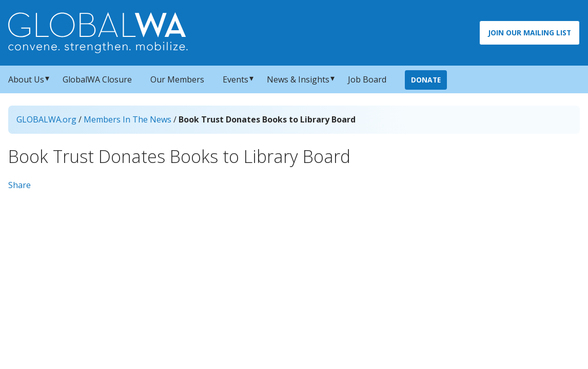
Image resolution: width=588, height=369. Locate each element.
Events (236, 79)
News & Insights (298, 79)
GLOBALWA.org (46, 119)
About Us (26, 79)
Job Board (367, 79)
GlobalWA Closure (97, 79)
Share (19, 185)
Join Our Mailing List (530, 33)
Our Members (177, 79)
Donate (426, 80)
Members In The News (128, 119)
